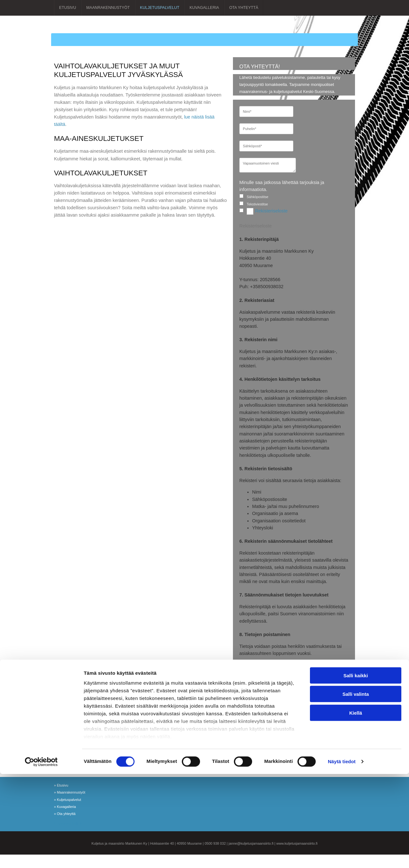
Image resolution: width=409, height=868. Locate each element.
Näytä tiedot (342, 855)
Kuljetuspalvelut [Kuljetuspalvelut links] (160, 8)
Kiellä (356, 807)
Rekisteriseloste (271, 211)
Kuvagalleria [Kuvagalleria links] (204, 8)
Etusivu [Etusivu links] (68, 8)
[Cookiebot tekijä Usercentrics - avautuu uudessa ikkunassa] (41, 856)
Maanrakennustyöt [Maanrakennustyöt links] (108, 8)
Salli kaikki (356, 769)
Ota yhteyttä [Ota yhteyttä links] (244, 8)
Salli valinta (356, 788)
